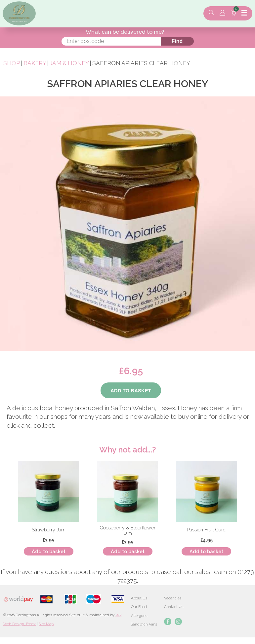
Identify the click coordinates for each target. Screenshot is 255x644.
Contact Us (174, 607)
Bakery (35, 63)
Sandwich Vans (144, 624)
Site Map (46, 624)
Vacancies (173, 598)
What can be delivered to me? (125, 32)
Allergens (139, 616)
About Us (139, 598)
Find (177, 41)
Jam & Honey (69, 63)
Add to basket (49, 551)
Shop (12, 63)
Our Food (139, 607)
